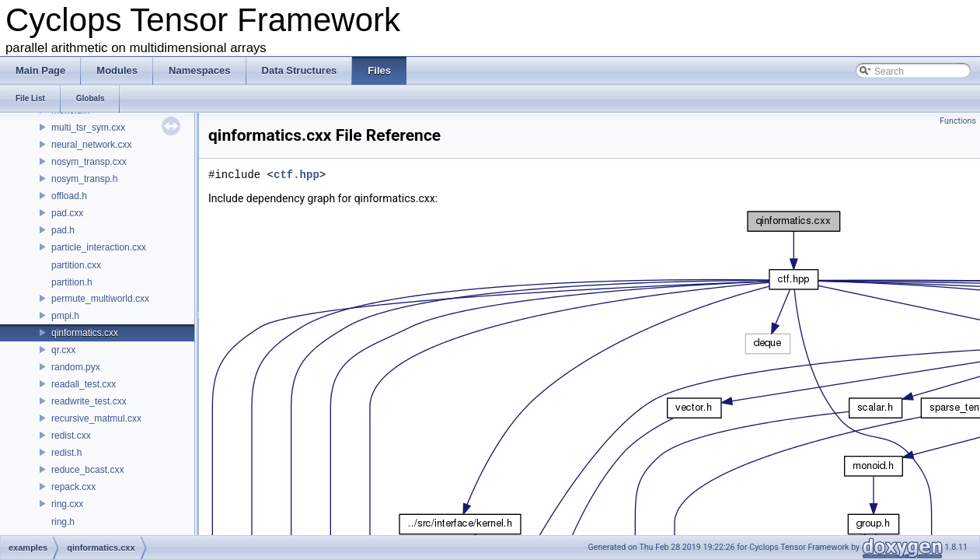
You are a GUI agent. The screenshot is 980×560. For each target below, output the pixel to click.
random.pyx (76, 367)
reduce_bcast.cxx (87, 470)
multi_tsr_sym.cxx (88, 128)
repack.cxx (73, 487)
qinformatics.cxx (85, 333)
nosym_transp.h (84, 179)
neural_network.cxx (91, 145)
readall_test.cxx (84, 384)
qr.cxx (63, 350)
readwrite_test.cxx (89, 401)
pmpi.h (65, 316)
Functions (958, 121)
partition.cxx (76, 265)
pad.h (63, 230)
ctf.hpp (296, 175)
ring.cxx (67, 504)
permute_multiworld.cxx (100, 299)
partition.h (72, 282)
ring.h (63, 522)
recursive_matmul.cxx (96, 418)
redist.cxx (71, 436)
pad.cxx (67, 213)
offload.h (69, 196)
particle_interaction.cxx (99, 247)
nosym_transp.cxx (89, 162)
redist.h (66, 453)
